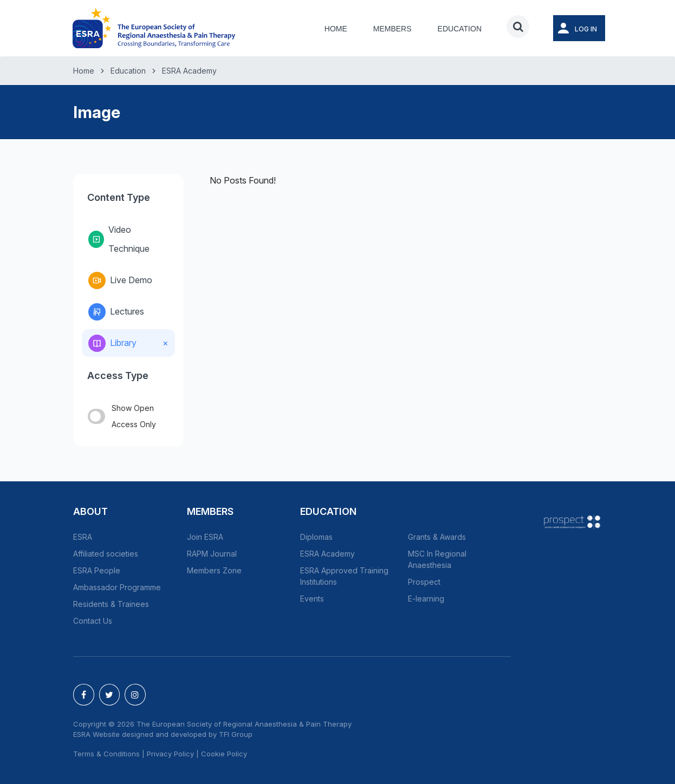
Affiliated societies (106, 554)
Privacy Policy (170, 754)
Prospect (424, 582)
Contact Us (93, 621)
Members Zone (214, 570)
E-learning (426, 599)
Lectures (116, 312)
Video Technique (119, 239)
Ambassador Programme (117, 587)
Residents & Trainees (111, 604)
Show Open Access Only (122, 416)
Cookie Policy (224, 754)
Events (312, 599)
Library (112, 343)
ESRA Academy (189, 71)
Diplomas (316, 537)
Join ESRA (205, 537)
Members (392, 29)
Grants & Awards (437, 537)
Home (336, 29)
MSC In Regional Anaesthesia (437, 559)
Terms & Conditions (106, 754)
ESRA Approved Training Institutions (344, 576)
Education (460, 29)
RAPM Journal (212, 554)
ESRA (83, 537)
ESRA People (97, 570)
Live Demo (120, 280)
